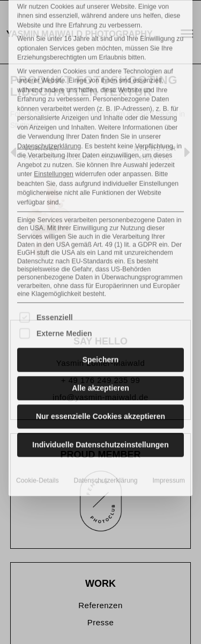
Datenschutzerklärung (49, 58)
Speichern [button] (101, 272)
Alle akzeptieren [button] (100, 300)
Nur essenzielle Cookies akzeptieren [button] (100, 328)
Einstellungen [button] (54, 86)
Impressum (169, 393)
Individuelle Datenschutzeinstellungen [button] (100, 357)
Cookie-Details (38, 393)
